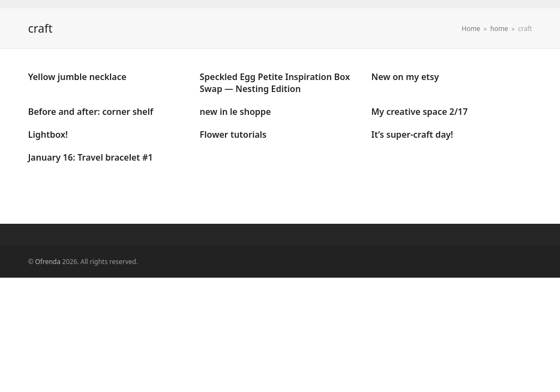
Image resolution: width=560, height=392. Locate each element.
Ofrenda (48, 262)
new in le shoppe (235, 112)
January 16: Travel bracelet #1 (90, 157)
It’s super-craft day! (412, 134)
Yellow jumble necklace (77, 77)
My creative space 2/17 (420, 112)
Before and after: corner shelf (90, 112)
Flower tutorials (233, 134)
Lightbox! (48, 134)
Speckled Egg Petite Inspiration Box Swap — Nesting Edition (275, 83)
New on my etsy (405, 77)
